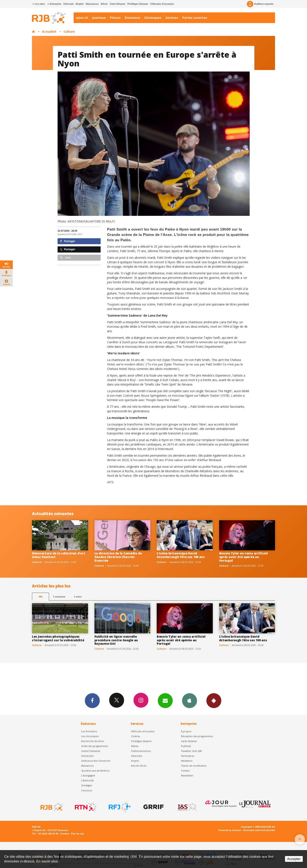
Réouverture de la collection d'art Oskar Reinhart (59, 555)
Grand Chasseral (91, 751)
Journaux (99, 18)
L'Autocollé (88, 780)
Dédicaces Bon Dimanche (96, 761)
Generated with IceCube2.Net (259, 830)
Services (172, 18)
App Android (214, 700)
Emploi (80, 4)
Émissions (132, 18)
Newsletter (187, 775)
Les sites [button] (39, 4)
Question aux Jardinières (95, 771)
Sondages (87, 785)
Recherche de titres (93, 741)
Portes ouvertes (195, 18)
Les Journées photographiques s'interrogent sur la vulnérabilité (58, 638)
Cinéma (135, 736)
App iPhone (190, 700)
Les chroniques (90, 736)
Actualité (49, 31)
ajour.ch (82, 18)
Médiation (187, 761)
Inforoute (69, 4)
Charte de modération (194, 766)
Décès (104, 4)
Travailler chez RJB (191, 751)
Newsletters (165, 700)
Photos (115, 18)
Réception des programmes (197, 736)
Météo (135, 746)
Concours (87, 790)
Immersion (88, 756)
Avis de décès (139, 766)
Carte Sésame (118, 4)
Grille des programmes (95, 746)
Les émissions (89, 731)
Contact (185, 771)
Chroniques (153, 18)
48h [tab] (41, 597)
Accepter (294, 859)
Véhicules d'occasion (162, 4)
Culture (69, 31)
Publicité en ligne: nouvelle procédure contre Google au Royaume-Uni (116, 640)
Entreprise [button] (54, 4)
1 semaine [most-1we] (59, 597)
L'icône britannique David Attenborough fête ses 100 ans (181, 555)
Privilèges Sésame (138, 4)
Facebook (92, 700)
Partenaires (188, 756)
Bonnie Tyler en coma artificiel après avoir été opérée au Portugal (243, 557)
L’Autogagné (88, 775)
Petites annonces (141, 751)
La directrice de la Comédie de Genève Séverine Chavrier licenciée (118, 557)
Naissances (92, 4)
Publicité (186, 746)
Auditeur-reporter (260, 4)
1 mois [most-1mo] (78, 597)
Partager (68, 241)
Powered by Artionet (230, 830)
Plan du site (77, 834)
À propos (186, 731)
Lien (65, 258)
